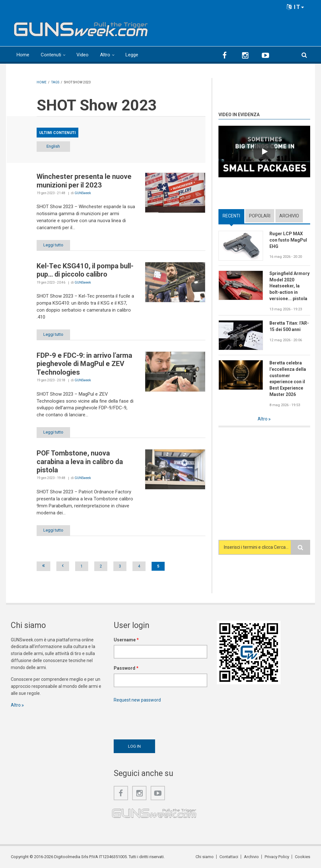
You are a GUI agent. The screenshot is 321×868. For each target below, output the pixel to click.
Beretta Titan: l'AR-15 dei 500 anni (289, 326)
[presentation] (162, 719)
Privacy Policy (277, 857)
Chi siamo (205, 857)
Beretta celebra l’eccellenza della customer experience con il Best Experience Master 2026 (288, 379)
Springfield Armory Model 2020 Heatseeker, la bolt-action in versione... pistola (289, 286)
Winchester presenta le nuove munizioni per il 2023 (84, 181)
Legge (132, 55)
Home (23, 55)
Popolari (260, 216)
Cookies (303, 857)
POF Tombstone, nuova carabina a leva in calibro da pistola (80, 462)
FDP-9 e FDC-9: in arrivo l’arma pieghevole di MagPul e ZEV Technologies (84, 364)
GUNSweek (83, 193)
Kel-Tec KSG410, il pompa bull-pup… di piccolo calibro (85, 270)
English (53, 146)
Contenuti (51, 55)
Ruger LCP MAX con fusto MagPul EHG (288, 240)
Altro (105, 55)
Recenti (231, 216)
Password (126, 668)
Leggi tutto (53, 245)
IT (296, 7)
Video (82, 55)
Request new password (137, 700)
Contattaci (229, 857)
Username (126, 640)
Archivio (289, 216)
